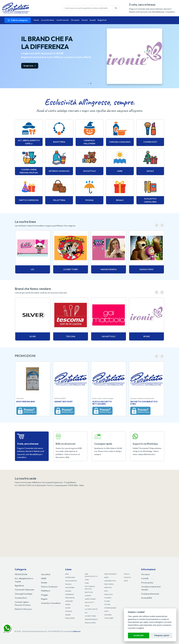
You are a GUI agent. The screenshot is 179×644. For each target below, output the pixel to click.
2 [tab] (91, 84)
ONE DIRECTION (110, 581)
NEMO (106, 577)
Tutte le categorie (18, 20)
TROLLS (127, 574)
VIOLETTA (127, 577)
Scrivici (85, 20)
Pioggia (45, 595)
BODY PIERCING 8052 (26, 402)
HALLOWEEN (70, 587)
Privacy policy (147, 583)
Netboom (77, 631)
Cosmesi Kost (21, 598)
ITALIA (87, 606)
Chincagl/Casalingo (24, 594)
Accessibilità (147, 598)
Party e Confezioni (49, 587)
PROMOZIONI (21, 574)
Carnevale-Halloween (24, 590)
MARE (44, 578)
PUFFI (106, 611)
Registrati (102, 20)
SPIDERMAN (70, 594)
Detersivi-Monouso (23, 609)
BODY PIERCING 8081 (101, 402)
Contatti (145, 578)
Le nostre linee (47, 20)
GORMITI (88, 596)
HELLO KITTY (89, 602)
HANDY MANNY (90, 599)
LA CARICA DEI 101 (91, 609)
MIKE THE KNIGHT (111, 574)
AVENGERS (69, 601)
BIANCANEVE (70, 618)
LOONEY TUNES (90, 616)
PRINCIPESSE (70, 598)
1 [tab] (88, 84)
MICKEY (68, 608)
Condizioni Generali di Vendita (151, 588)
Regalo (44, 599)
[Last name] (88, 8)
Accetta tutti (139, 635)
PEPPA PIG (108, 587)
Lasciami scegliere (136, 628)
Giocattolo (46, 574)
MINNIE (68, 604)
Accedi (93, 20)
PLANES (107, 601)
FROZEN (68, 591)
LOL (86, 613)
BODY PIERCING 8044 (64, 402)
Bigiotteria (19, 586)
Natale (44, 583)
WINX (126, 581)
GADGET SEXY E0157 (139, 402)
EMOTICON (89, 592)
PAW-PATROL (109, 584)
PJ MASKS (108, 598)
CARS (87, 580)
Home (36, 20)
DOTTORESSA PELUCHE (90, 588)
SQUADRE (108, 615)
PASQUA (68, 584)
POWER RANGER (110, 608)
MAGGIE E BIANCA (91, 619)
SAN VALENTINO (71, 581)
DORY (87, 583)
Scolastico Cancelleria (51, 603)
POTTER (107, 604)
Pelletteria (46, 591)
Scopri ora (169, 66)
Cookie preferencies (150, 594)
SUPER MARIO (70, 577)
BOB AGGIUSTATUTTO (91, 575)
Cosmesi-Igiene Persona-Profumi (23, 604)
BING (67, 574)
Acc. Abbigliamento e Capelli (24, 580)
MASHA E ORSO (90, 623)
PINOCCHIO (109, 594)
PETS (106, 591)
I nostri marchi (62, 20)
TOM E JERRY (109, 618)
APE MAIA (69, 611)
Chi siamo (75, 20)
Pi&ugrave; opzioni (162, 635)
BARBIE (68, 615)
